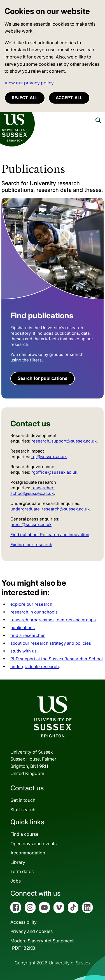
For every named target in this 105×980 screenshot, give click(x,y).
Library (18, 862)
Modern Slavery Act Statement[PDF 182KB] (42, 944)
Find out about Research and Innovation (50, 535)
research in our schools (34, 612)
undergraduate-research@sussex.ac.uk (50, 509)
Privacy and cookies (32, 931)
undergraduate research (35, 667)
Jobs (16, 881)
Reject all (25, 98)
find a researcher (28, 635)
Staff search (23, 810)
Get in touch (23, 800)
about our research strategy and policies (51, 643)
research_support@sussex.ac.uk (64, 441)
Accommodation (28, 853)
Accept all (69, 98)
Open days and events (33, 844)
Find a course (24, 834)
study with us (24, 651)
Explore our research (31, 545)
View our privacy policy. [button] (30, 83)
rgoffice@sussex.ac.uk (54, 472)
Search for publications (43, 378)
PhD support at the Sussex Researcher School (57, 659)
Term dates (22, 871)
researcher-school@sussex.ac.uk (33, 491)
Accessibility (24, 922)
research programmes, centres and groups (53, 620)
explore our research (31, 604)
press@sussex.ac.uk (31, 525)
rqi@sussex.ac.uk (49, 457)
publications (23, 628)
